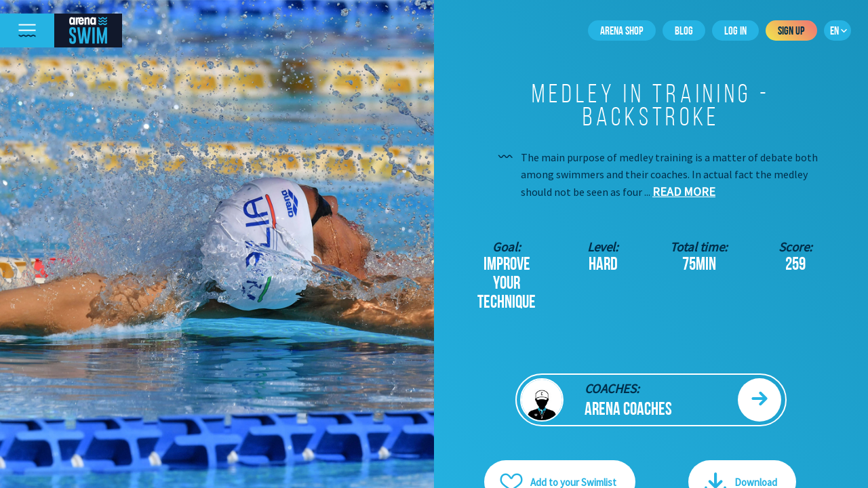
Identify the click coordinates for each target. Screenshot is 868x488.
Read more (684, 191)
